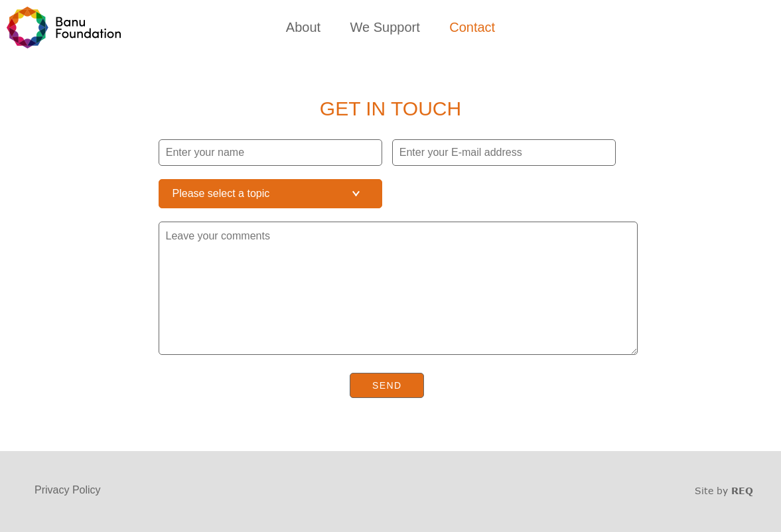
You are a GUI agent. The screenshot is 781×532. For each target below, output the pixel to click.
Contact (472, 27)
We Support (385, 27)
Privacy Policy (68, 490)
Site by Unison (724, 491)
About (303, 27)
